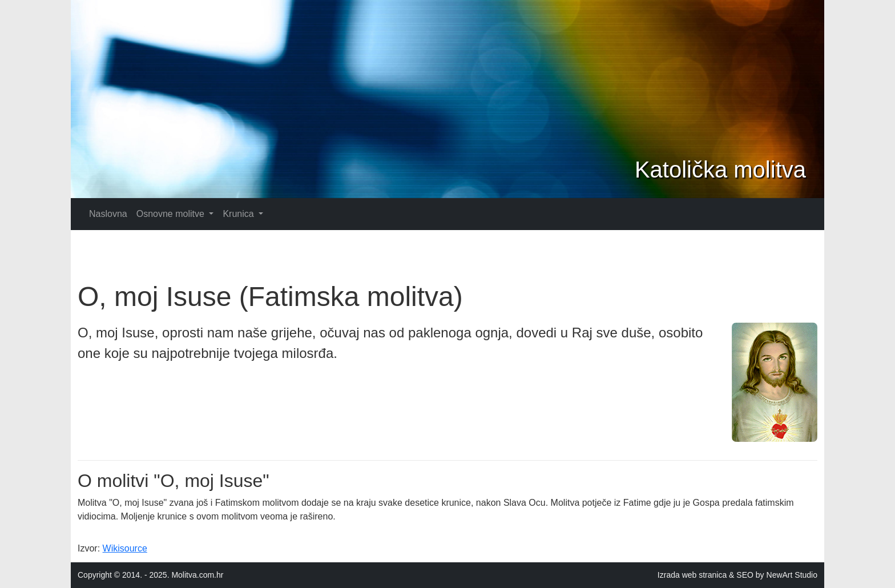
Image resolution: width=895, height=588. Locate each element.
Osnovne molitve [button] (172, 214)
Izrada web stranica (692, 575)
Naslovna (108, 214)
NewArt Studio (792, 575)
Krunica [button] (239, 214)
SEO (745, 575)
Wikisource (125, 548)
